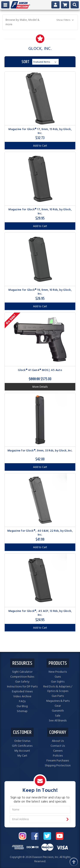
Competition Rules (22, 677)
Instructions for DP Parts (22, 687)
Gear (58, 706)
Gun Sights (58, 682)
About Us (58, 741)
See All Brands (58, 721)
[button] (40, 22)
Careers (58, 751)
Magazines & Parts (58, 701)
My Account (22, 751)
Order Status (22, 741)
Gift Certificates (22, 746)
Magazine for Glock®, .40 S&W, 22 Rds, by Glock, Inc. (40, 533)
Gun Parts (58, 696)
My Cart (22, 756)
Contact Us (58, 746)
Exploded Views (22, 692)
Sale (58, 716)
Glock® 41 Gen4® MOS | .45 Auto (40, 370)
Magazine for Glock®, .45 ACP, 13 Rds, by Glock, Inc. (40, 613)
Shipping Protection (58, 766)
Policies (58, 756)
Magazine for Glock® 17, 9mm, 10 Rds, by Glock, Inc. (40, 211)
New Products (58, 672)
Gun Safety (22, 682)
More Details (40, 387)
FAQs (22, 701)
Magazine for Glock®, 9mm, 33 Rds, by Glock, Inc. (40, 451)
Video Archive (22, 697)
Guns (58, 677)
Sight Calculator (22, 672)
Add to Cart (40, 146)
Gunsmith (58, 711)
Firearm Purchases (58, 761)
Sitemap (22, 711)
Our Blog (22, 706)
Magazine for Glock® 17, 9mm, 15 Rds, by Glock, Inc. (40, 131)
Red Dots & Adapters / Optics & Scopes (58, 689)
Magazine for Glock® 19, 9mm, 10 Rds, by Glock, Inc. (40, 292)
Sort (25, 62)
